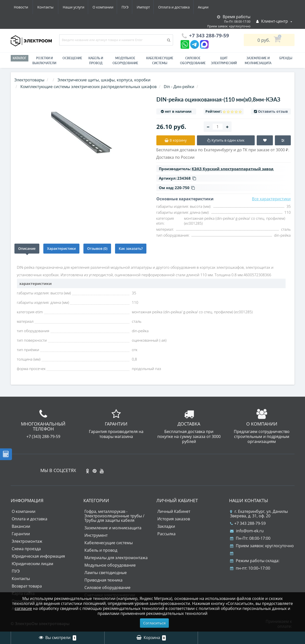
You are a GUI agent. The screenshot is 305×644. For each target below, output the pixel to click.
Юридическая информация (38, 556)
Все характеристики (271, 199)
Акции (159, 7)
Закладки (166, 526)
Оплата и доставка (129, 7)
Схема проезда (26, 549)
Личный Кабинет (174, 511)
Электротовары (30, 80)
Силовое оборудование (193, 61)
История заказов (174, 519)
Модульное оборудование (125, 61)
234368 (187, 178)
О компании (55, 7)
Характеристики (61, 248)
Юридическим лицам (32, 564)
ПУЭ (78, 7)
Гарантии (21, 534)
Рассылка (166, 534)
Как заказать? (131, 248)
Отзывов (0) (97, 248)
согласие (23, 608)
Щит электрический (224, 61)
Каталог (20, 58)
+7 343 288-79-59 (248, 523)
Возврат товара (27, 586)
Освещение (72, 58)
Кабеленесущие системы (160, 61)
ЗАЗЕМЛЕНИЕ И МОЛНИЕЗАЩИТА (258, 61)
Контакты (206, 7)
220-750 (185, 188)
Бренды (286, 58)
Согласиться (154, 623)
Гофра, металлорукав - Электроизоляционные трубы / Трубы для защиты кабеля (114, 516)
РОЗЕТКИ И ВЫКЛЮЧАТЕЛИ (44, 61)
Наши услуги (25, 7)
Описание (27, 248)
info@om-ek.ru (247, 531)
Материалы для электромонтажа (116, 558)
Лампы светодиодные (106, 573)
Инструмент (96, 535)
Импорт (97, 7)
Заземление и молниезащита (113, 528)
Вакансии (21, 526)
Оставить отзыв (273, 111)
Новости (181, 7)
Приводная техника (103, 580)
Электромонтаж (27, 541)
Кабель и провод (96, 61)
